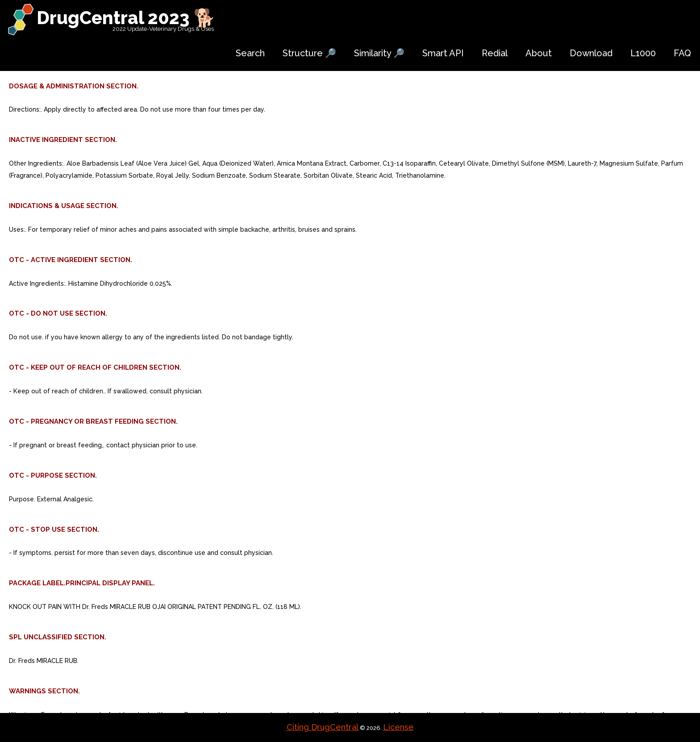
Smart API (443, 53)
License (398, 727)
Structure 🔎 (309, 53)
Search (250, 53)
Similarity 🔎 (379, 53)
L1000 (643, 53)
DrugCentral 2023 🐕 (126, 18)
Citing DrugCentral (323, 727)
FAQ (682, 53)
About (539, 53)
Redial (495, 53)
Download (591, 53)
